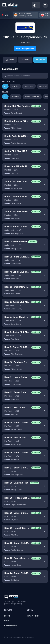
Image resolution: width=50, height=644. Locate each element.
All (5, 86)
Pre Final (43, 86)
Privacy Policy (33, 616)
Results (7, 621)
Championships (11, 625)
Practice (15, 86)
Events (7, 616)
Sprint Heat (29, 86)
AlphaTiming (14, 637)
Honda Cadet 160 (32, 97)
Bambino (16, 97)
